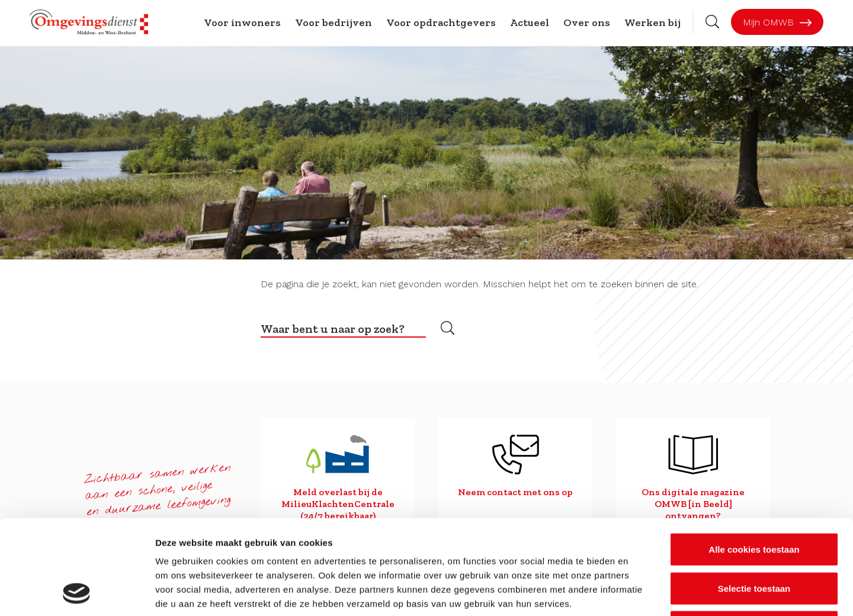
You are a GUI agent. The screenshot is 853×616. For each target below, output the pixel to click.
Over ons (587, 23)
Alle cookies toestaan (754, 461)
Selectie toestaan (754, 500)
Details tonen (640, 593)
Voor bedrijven (333, 23)
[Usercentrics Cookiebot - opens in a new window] (77, 593)
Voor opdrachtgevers (441, 23)
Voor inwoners (242, 23)
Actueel (530, 23)
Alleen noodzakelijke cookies (754, 538)
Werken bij (652, 23)
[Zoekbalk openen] (712, 22)
